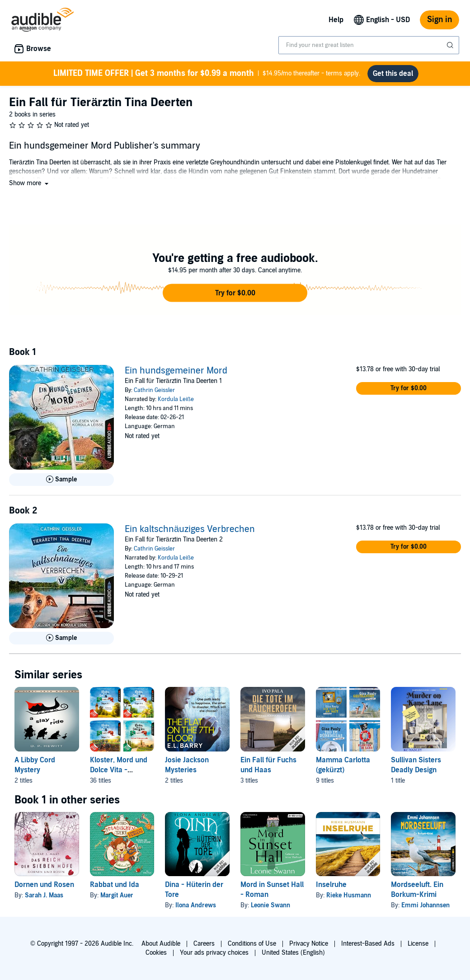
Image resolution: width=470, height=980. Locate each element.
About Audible (161, 944)
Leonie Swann (270, 909)
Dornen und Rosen (44, 888)
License (418, 944)
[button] (30, 187)
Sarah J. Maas (44, 899)
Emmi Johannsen (425, 909)
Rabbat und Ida (115, 888)
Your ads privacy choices (214, 953)
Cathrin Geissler (154, 394)
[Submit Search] (451, 45)
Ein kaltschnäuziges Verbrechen (190, 533)
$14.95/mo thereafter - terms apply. (207, 75)
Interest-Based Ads (368, 944)
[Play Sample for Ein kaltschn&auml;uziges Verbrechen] (61, 642)
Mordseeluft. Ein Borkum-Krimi (417, 893)
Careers (204, 944)
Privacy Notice (309, 944)
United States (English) (293, 953)
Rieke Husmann (349, 899)
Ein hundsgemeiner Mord (176, 374)
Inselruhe (331, 888)
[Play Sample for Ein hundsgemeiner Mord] (61, 483)
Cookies (156, 953)
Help (336, 20)
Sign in (439, 20)
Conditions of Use (252, 944)
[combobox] (369, 45)
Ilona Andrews (196, 909)
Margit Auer (117, 899)
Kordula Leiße (176, 403)
